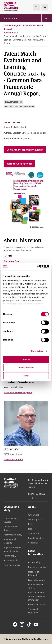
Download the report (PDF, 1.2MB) (25, 150)
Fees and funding (12, 565)
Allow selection (26, 368)
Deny (26, 376)
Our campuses (35, 519)
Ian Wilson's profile (13, 459)
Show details (37, 351)
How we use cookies (38, 567)
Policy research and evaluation (20, 106)
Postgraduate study (13, 535)
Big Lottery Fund (12, 261)
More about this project (19, 164)
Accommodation (11, 560)
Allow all (26, 359)
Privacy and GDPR (37, 604)
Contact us (33, 543)
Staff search (34, 533)
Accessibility (34, 562)
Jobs (30, 529)
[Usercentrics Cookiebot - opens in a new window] (37, 266)
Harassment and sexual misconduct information (37, 596)
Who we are (34, 515)
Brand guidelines (36, 538)
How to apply (10, 556)
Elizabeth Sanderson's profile (18, 392)
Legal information (36, 580)
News (31, 524)
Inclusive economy (14, 102)
